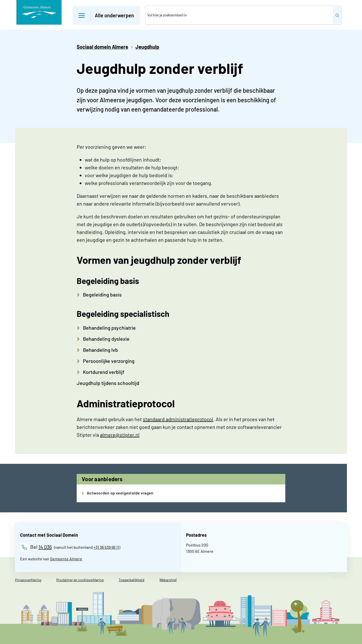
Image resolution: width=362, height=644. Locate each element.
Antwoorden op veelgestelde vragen (120, 493)
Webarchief (168, 580)
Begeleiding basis (102, 294)
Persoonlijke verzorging (109, 361)
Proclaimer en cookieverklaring (80, 580)
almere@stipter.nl (120, 435)
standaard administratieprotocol (178, 419)
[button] (106, 15)
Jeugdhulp (147, 47)
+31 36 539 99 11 (106, 547)
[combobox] (239, 15)
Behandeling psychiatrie (109, 328)
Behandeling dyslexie (106, 339)
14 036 (45, 547)
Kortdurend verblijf (104, 372)
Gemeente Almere (66, 559)
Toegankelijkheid (131, 580)
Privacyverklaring (28, 580)
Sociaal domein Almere (102, 47)
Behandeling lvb (100, 350)
